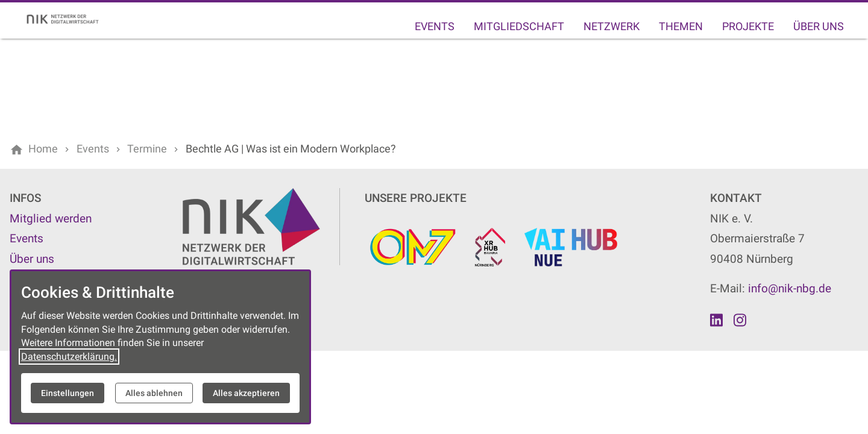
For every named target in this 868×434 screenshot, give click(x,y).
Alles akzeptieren (246, 393)
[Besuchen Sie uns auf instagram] (740, 320)
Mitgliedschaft (519, 26)
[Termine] (147, 149)
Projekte (748, 26)
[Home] (43, 149)
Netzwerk (612, 26)
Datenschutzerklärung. (69, 357)
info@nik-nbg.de (790, 288)
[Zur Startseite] (68, 19)
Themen (681, 26)
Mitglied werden (51, 219)
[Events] (93, 149)
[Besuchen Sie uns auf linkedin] (717, 320)
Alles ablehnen (154, 393)
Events (435, 26)
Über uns (819, 26)
